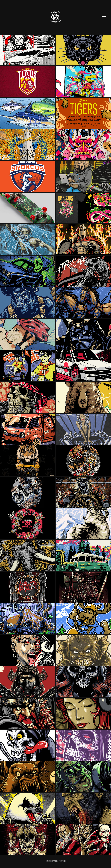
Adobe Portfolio (60, 861)
